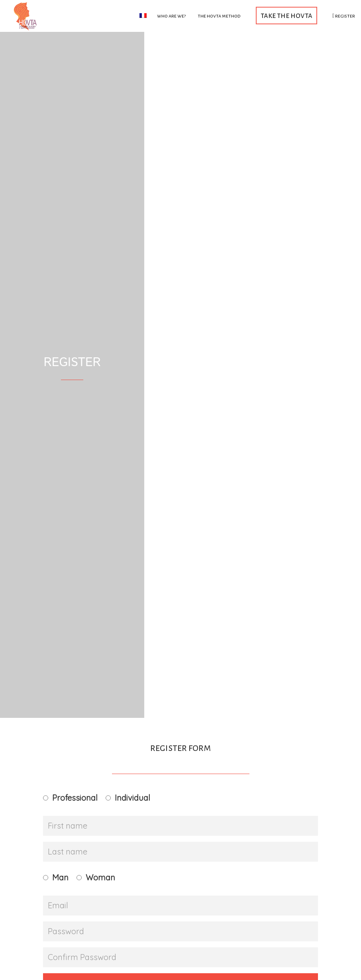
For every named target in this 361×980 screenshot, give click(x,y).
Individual (132, 798)
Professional (75, 798)
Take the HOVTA (286, 15)
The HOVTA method (219, 16)
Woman (100, 877)
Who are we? (171, 16)
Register (344, 16)
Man (60, 877)
